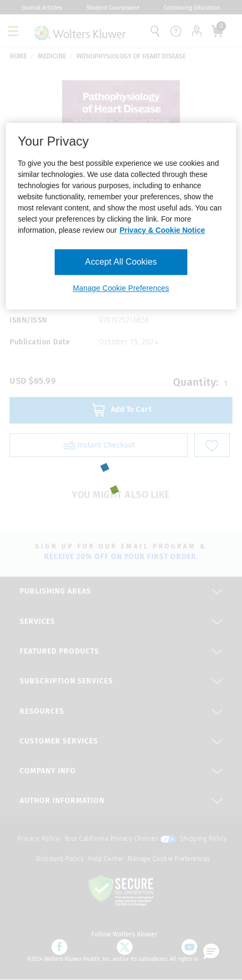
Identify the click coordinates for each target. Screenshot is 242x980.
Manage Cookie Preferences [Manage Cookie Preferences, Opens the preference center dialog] (121, 288)
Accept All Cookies (121, 262)
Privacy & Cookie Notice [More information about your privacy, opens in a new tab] (162, 230)
